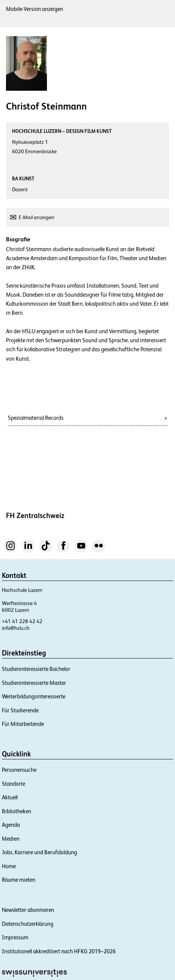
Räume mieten (19, 880)
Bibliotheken (17, 811)
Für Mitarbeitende (23, 724)
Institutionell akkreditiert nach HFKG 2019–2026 (59, 951)
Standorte (14, 784)
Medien (11, 839)
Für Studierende (20, 710)
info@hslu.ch (16, 628)
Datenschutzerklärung (28, 924)
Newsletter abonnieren (28, 910)
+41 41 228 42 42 (22, 621)
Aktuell (10, 797)
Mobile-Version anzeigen (35, 9)
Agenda (11, 825)
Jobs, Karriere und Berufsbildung (39, 852)
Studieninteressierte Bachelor (36, 669)
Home (9, 866)
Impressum (15, 937)
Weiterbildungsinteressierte (34, 696)
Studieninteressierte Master (34, 683)
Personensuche (19, 770)
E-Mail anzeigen (37, 217)
